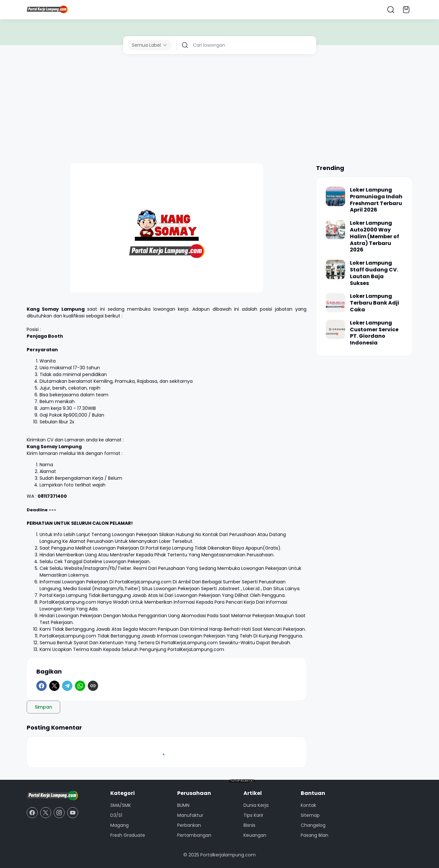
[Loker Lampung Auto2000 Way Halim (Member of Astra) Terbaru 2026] (335, 230)
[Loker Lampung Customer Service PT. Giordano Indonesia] (335, 329)
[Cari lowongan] (252, 45)
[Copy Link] (93, 686)
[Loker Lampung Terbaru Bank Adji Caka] (335, 303)
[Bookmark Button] (406, 10)
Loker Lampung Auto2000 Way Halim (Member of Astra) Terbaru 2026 (375, 237)
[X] (54, 686)
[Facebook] (41, 686)
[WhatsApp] (80, 686)
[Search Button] (391, 10)
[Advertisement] (220, 109)
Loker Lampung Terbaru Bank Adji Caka (375, 303)
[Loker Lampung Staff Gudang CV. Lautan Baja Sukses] (335, 269)
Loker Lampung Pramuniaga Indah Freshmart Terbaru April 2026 (376, 200)
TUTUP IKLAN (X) (242, 781)
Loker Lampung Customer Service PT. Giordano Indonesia (374, 333)
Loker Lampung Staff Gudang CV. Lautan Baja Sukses (374, 273)
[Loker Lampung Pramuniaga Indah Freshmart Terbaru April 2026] (335, 196)
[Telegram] (67, 686)
